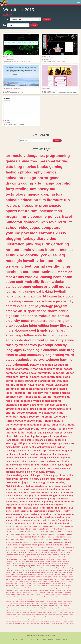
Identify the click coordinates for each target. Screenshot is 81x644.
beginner (34, 619)
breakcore (68, 492)
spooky (58, 608)
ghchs (69, 450)
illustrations (9, 590)
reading (22, 189)
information (25, 389)
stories (11, 287)
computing (29, 531)
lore (29, 393)
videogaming (55, 566)
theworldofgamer (9, 60)
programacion (51, 205)
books (43, 167)
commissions (16, 306)
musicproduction (68, 592)
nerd (38, 555)
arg (62, 255)
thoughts (62, 381)
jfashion (30, 486)
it (31, 369)
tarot (8, 454)
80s (17, 526)
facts (45, 608)
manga (48, 183)
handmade (38, 595)
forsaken (28, 588)
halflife (66, 612)
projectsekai (59, 623)
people (68, 553)
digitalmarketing (45, 564)
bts (12, 534)
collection (48, 539)
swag (16, 502)
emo (35, 272)
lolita (51, 523)
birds (33, 409)
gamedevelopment (17, 425)
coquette (65, 458)
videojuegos (30, 227)
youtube (13, 233)
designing (30, 517)
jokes (7, 617)
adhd (41, 606)
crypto (10, 409)
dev (23, 523)
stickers (28, 529)
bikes (14, 592)
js (49, 553)
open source (37, 635)
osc (27, 475)
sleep (63, 425)
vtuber (70, 373)
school (12, 227)
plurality (52, 534)
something (40, 608)
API (38, 640)
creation (38, 572)
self (73, 619)
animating (34, 608)
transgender (12, 440)
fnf (48, 479)
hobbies (21, 385)
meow (62, 489)
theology (24, 579)
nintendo (56, 393)
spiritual (7, 619)
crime (36, 597)
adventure (25, 479)
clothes (28, 335)
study (10, 360)
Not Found (7, 120)
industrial (46, 599)
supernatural (26, 545)
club (61, 615)
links (33, 475)
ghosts (57, 581)
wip (41, 413)
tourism (59, 561)
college (24, 534)
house (60, 597)
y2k (44, 255)
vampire (8, 595)
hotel (49, 619)
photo (9, 436)
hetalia (29, 606)
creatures (28, 608)
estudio (35, 583)
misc (28, 523)
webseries (22, 581)
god (44, 520)
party (55, 603)
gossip (65, 621)
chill (43, 566)
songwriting (56, 612)
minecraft (14, 222)
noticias (24, 595)
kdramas (58, 590)
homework (60, 570)
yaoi (71, 429)
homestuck (56, 296)
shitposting (24, 568)
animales (22, 561)
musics (62, 610)
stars (12, 499)
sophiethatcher (51, 93)
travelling (49, 517)
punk (10, 296)
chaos (32, 597)
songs (9, 514)
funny (54, 325)
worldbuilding (58, 266)
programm (31, 610)
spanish (28, 508)
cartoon (35, 454)
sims (24, 603)
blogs (66, 377)
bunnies (37, 508)
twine (59, 511)
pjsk (55, 495)
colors (31, 568)
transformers (11, 529)
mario (65, 529)
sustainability (31, 577)
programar (24, 542)
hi (28, 557)
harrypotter (28, 583)
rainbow (61, 612)
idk (47, 244)
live (31, 590)
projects (45, 425)
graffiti (50, 577)
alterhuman (20, 575)
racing (28, 566)
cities (42, 621)
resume (62, 429)
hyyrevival (7, 123)
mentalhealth (13, 447)
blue (56, 526)
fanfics (61, 606)
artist (22, 311)
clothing (11, 389)
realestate (41, 529)
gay (8, 364)
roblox (11, 205)
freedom (32, 557)
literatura (51, 547)
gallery (31, 472)
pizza (30, 468)
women (8, 572)
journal (39, 266)
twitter (53, 61)
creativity (13, 321)
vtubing (12, 610)
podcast (23, 502)
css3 (56, 597)
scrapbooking (53, 588)
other (55, 425)
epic (7, 545)
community (36, 355)
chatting (8, 557)
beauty (34, 365)
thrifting (64, 568)
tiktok (70, 550)
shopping (52, 389)
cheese (67, 610)
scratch (9, 526)
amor (68, 489)
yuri (39, 475)
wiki (20, 443)
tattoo (17, 586)
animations (20, 458)
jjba (47, 586)
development (34, 340)
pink (30, 244)
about (38, 397)
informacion (42, 583)
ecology (24, 553)
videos (38, 250)
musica (33, 194)
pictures (10, 511)
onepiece (63, 581)
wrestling (25, 505)
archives (22, 588)
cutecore (24, 287)
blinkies (50, 405)
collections (64, 617)
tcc (73, 553)
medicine (51, 461)
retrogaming (59, 542)
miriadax (13, 595)
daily (45, 610)
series (32, 316)
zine (43, 479)
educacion (45, 369)
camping (26, 590)
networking (50, 572)
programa (70, 570)
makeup (44, 316)
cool (32, 330)
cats (9, 167)
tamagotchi (49, 612)
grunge (9, 523)
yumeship (24, 599)
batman (12, 581)
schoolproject (10, 583)
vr (35, 433)
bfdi (31, 499)
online (70, 475)
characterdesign (15, 475)
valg (22, 93)
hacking (66, 360)
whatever (24, 539)
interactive (58, 465)
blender (21, 486)
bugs (60, 413)
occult (19, 421)
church (43, 595)
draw (62, 545)
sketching (22, 566)
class (21, 590)
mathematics (63, 468)
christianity (34, 502)
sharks (45, 526)
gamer (37, 547)
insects (44, 547)
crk (65, 599)
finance (48, 421)
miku (8, 550)
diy (71, 301)
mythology (39, 482)
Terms (58, 640)
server (69, 581)
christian (53, 570)
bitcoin (43, 531)
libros (15, 495)
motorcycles (66, 615)
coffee (10, 381)
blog (18, 167)
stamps (33, 461)
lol (70, 486)
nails (38, 586)
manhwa (45, 534)
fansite (50, 482)
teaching (21, 472)
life (70, 222)
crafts (59, 261)
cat (39, 291)
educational (69, 514)
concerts (30, 586)
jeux (43, 615)
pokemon (29, 233)
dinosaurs (37, 523)
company (68, 586)
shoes (19, 557)
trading (68, 545)
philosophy (28, 205)
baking (48, 291)
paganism (69, 601)
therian (62, 547)
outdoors (35, 514)
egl (23, 570)
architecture (48, 381)
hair (52, 575)
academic (57, 575)
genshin (48, 436)
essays (60, 450)
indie (9, 330)
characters (39, 321)
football (60, 291)
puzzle (27, 443)
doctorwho (58, 621)
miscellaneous (9, 615)
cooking (32, 255)
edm (21, 559)
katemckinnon (63, 93)
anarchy (55, 577)
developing (28, 615)
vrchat (20, 603)
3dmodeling (64, 520)
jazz (34, 529)
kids (49, 592)
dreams (65, 436)
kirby (53, 559)
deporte (58, 523)
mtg (37, 599)
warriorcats (39, 539)
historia (22, 547)
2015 (22, 61)
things (17, 520)
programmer (58, 539)
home (8, 495)
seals (28, 595)
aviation (48, 575)
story (60, 340)
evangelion (9, 601)
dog (67, 461)
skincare (44, 555)
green (37, 553)
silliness (57, 610)
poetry (43, 189)
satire (33, 603)
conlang (34, 588)
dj (19, 545)
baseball (51, 537)
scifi (55, 287)
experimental (22, 401)
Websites (12, 10)
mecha (48, 623)
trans (52, 321)
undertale (39, 389)
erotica (64, 583)
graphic (35, 505)
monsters (53, 550)
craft (17, 511)
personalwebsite (27, 413)
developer (69, 443)
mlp (46, 393)
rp (31, 482)
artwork (8, 564)
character (40, 588)
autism (34, 425)
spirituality (44, 373)
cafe (48, 529)
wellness (71, 577)
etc (68, 287)
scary (64, 572)
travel (67, 216)
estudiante (9, 561)
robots (24, 461)
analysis (54, 564)
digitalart (12, 316)
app (45, 450)
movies (30, 167)
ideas (30, 559)
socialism (14, 553)
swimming (54, 553)
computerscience (24, 537)
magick (46, 606)
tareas (15, 615)
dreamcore (11, 492)
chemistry (66, 531)
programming (58, 156)
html (35, 211)
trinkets (63, 555)
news (57, 277)
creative (11, 397)
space (10, 282)
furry (10, 189)
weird (70, 355)
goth (69, 296)
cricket (58, 557)
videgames (33, 621)
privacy (52, 499)
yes (57, 547)
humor (22, 468)
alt (13, 526)
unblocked (69, 526)
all (61, 433)
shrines (35, 590)
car (41, 505)
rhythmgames (31, 599)
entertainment (46, 335)
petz (61, 566)
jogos (25, 482)
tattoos (33, 555)
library (7, 575)
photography (31, 172)
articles (25, 592)
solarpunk (46, 621)
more (21, 612)
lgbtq (33, 325)
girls (40, 526)
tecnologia (60, 417)
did (12, 570)
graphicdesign (17, 325)
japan (9, 393)
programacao (20, 572)
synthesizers (59, 595)
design (30, 178)
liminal (68, 588)
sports (11, 211)
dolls (44, 429)
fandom (47, 261)
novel (53, 529)
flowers (32, 385)
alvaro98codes (47, 60)
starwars (9, 531)
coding (27, 183)
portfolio (63, 183)
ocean (57, 486)
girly (59, 550)
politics (54, 216)
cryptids (62, 579)
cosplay (38, 393)
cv (65, 570)
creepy (18, 534)
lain (57, 433)
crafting (11, 413)
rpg (52, 330)
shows (52, 311)
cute (54, 189)
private (38, 621)
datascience (33, 612)
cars (27, 272)
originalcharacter (59, 599)
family (50, 458)
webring (50, 615)
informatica (54, 377)
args (70, 537)
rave (35, 623)
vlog (57, 537)
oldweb (24, 377)
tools (22, 529)
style (37, 495)
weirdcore (12, 377)
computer (12, 373)
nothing (56, 401)
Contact (65, 640)
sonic (10, 340)
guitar (50, 340)
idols (37, 601)
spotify (49, 61)
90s (62, 287)
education (29, 200)
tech (58, 211)
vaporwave (62, 385)
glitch (72, 579)
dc (19, 553)
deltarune (58, 373)
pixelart (62, 301)
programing (16, 216)
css (38, 301)
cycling (22, 583)
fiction (46, 282)
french (64, 590)
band (39, 421)
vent (45, 523)
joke (18, 608)
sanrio (63, 311)
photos (23, 373)
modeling (47, 557)
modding (17, 465)
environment (32, 526)
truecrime (31, 553)
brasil (66, 523)
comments (27, 61)
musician (53, 619)
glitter (29, 619)
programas (9, 555)
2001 (11, 124)
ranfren (62, 619)
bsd (68, 555)
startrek (69, 590)
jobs (42, 610)
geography (27, 520)
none (20, 508)
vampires (24, 436)
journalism (12, 468)
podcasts (30, 550)
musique (42, 617)
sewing (20, 355)
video (51, 238)
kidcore (37, 561)
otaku (60, 583)
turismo (36, 564)
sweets (22, 608)
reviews (39, 360)
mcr (18, 539)
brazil (47, 570)
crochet (20, 296)
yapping (8, 579)
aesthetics (23, 360)
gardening (60, 244)
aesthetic (14, 272)
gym (18, 450)
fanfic (33, 447)
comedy (60, 345)
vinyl (11, 603)
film (43, 200)
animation (14, 178)
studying (29, 495)
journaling (13, 291)
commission (23, 606)
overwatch (39, 612)
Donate (22, 640)
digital (46, 401)
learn (25, 559)
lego (31, 542)
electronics (49, 350)
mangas (65, 577)
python (61, 447)
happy (71, 615)
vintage (58, 369)
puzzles (39, 468)
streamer (23, 623)
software (48, 301)
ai (7, 255)
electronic (52, 520)
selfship (36, 592)
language (20, 393)
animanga (42, 559)
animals (13, 200)
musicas (12, 619)
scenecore (69, 502)
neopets (8, 610)
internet (52, 250)
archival (14, 621)
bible (60, 564)
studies (69, 617)
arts (47, 287)
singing (42, 409)
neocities (41, 590)
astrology (11, 443)
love (53, 222)
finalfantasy (8, 612)
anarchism (60, 517)
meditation (8, 592)
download (18, 619)
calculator (51, 606)
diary (41, 238)
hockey (47, 561)
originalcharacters (17, 369)
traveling (60, 482)
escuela (49, 545)
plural (66, 566)
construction (61, 534)
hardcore (14, 566)
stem (26, 621)
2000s (61, 233)
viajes (7, 606)
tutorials (14, 579)
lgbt (31, 306)
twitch (27, 492)
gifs (15, 489)
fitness (29, 397)
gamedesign (13, 461)
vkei (20, 489)
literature (55, 200)
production (11, 508)
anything (47, 417)
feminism (57, 514)
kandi (24, 557)
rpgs (8, 505)
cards (47, 590)
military (68, 608)
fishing (16, 561)
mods (45, 577)
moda (71, 425)
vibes (22, 617)
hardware (70, 547)
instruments (71, 621)
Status (51, 640)
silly (36, 282)
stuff (20, 282)
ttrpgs (66, 393)
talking (17, 583)
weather (38, 550)
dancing (10, 450)
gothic (9, 458)
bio (57, 458)
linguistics (36, 436)
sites (26, 575)
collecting (60, 440)
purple (27, 572)
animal (19, 595)
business (48, 272)
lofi (50, 621)
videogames (10, 61)
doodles (51, 603)
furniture (69, 572)
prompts (63, 608)
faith (53, 621)
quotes (68, 579)
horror (43, 178)
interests (11, 433)
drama (16, 555)
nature (24, 211)
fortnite (35, 465)
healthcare (30, 561)
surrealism (56, 555)
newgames (17, 61)
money (24, 405)
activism (59, 502)
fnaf (35, 369)
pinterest (51, 511)
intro (8, 465)
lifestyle (66, 325)
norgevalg (7, 91)
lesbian (40, 517)
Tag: (5, 25)
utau (71, 508)
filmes (35, 545)
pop (36, 542)
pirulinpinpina (47, 91)
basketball (46, 365)
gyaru (69, 465)
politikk (7, 93)
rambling (67, 606)
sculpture (9, 568)
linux (14, 255)
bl (72, 520)
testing (47, 397)
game (54, 178)
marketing (13, 301)
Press (44, 640)
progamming (47, 502)
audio (20, 492)
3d (44, 296)
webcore (52, 360)
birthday (47, 475)
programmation (31, 601)
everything (31, 350)
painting (29, 291)
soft (16, 581)
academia (16, 568)
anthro (19, 615)
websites (62, 405)
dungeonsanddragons (50, 617)
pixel (51, 486)
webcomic (15, 266)
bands (33, 566)
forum (64, 550)
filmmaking (46, 514)
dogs (39, 244)
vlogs (7, 603)
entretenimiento (24, 610)
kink (54, 615)
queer (53, 255)
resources (11, 482)
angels (28, 555)
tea (72, 531)
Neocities (28, 635)
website (58, 282)
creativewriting (49, 601)
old (18, 529)
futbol (22, 433)
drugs (60, 572)
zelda (37, 603)
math (28, 282)
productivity (18, 623)
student (9, 520)
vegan (25, 612)
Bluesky (52, 635)
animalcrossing (43, 603)
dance (41, 311)
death (47, 505)
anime (24, 161)
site (69, 409)
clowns (61, 526)
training (18, 599)
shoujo (23, 615)
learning (46, 277)
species (51, 586)
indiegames (46, 495)
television (24, 429)
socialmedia (27, 511)
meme (25, 447)
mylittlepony (23, 601)
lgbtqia (8, 553)
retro (62, 222)
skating (56, 545)
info (26, 409)
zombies (58, 617)
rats (56, 572)
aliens (52, 450)
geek (49, 610)
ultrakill (41, 597)
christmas (53, 623)
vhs (69, 557)
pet (64, 623)
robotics (46, 508)
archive (11, 311)
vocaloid (32, 277)
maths (17, 523)
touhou (45, 465)
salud (13, 550)
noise (61, 495)
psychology (44, 306)
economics (44, 553)
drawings (45, 454)
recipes (45, 492)
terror (19, 597)
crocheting (23, 586)
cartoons (47, 233)
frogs (13, 572)
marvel (16, 454)
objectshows (41, 486)
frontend (70, 603)
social (33, 373)
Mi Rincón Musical (48, 57)
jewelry (66, 511)
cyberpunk (21, 364)
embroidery (9, 608)
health (67, 277)
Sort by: (6, 19)
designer (52, 608)
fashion (12, 172)
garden (35, 581)
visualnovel (29, 570)
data (53, 479)
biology (10, 385)
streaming (13, 335)
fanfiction (65, 272)
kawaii (29, 261)
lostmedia (12, 599)
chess (27, 465)
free (24, 450)
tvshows (30, 421)
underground (24, 619)
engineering (55, 355)
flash (13, 539)
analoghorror (62, 588)
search (8, 559)
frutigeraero (27, 440)
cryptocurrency (10, 586)
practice (45, 581)
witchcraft (12, 417)
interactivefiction (62, 603)
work (30, 433)
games (12, 161)
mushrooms (8, 621)
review (43, 586)
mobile (64, 575)
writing (62, 161)
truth (7, 581)
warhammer (17, 617)
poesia (57, 606)
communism (22, 499)
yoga (14, 537)
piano (64, 486)
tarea (46, 615)
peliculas (36, 492)
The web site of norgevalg (12, 89)
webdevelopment (47, 447)
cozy (17, 542)
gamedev (31, 222)
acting (52, 531)
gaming (56, 167)
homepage (15, 559)
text (23, 564)
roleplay (12, 345)
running (69, 495)
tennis (39, 566)
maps (50, 555)
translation (43, 537)
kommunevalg (13, 93)
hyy (17, 124)
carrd (42, 461)
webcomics (28, 345)
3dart (52, 579)
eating (36, 570)
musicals (11, 486)
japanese (50, 413)
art (8, 156)
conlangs (11, 617)
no (20, 482)
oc (22, 255)
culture (38, 287)
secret (28, 623)
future (40, 599)
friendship (18, 570)
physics (36, 401)
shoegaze (46, 597)
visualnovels (35, 450)
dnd (24, 316)
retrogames (41, 575)
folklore (51, 599)
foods (54, 508)
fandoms (58, 397)
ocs (33, 189)
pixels (61, 461)
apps (56, 436)
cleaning (59, 559)
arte (38, 183)
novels (27, 489)
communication (67, 595)
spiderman (19, 592)
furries (10, 421)
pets (43, 377)
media (10, 277)
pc (6, 61)
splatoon (46, 443)
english (25, 454)
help (38, 534)
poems (50, 440)
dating (29, 603)
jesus (37, 531)
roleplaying (12, 479)
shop (41, 385)
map (7, 623)
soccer (68, 369)
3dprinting (62, 553)
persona (42, 545)
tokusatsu (19, 621)
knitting (42, 433)
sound (14, 557)
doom (70, 534)
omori (26, 514)
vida (68, 599)
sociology (66, 561)
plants (62, 335)
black (33, 615)
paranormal (62, 499)
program (61, 306)
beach (44, 612)
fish (16, 436)
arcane (45, 619)
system (68, 433)
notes (46, 588)
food (34, 161)
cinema (28, 301)
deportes (49, 468)
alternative (12, 405)
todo (26, 617)
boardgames (57, 505)
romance (40, 440)
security (40, 472)
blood (7, 599)
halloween (66, 564)
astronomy (37, 405)
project (19, 381)
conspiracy (29, 564)
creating (16, 590)
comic (26, 250)
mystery (51, 472)
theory (16, 588)
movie (50, 385)
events (52, 429)
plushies (16, 505)
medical (22, 555)
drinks (58, 619)
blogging (13, 238)
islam (14, 608)
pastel (15, 545)
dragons (10, 472)
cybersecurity (56, 409)
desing (17, 612)
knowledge (56, 568)
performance (43, 592)
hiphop (53, 492)
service (8, 566)
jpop (15, 531)
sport (31, 311)
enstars (35, 559)
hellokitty (63, 508)
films (20, 277)
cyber (31, 539)
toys (59, 443)
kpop (45, 194)
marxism (12, 606)
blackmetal (72, 624)
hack (58, 615)
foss (60, 577)
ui (23, 621)
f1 (11, 545)
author (65, 559)
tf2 (7, 499)
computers (51, 227)
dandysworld (35, 606)
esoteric (49, 583)
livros (42, 561)
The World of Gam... (10, 57)
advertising (15, 601)
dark (21, 495)
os (56, 592)
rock (62, 350)
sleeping (11, 429)
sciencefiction (32, 575)
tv (37, 261)
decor (53, 595)
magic (63, 389)
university (8, 577)
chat (68, 397)
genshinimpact (17, 577)
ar (62, 621)
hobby (36, 479)
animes (36, 443)
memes (66, 250)
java (40, 542)
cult (73, 612)
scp (28, 612)
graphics (34, 296)
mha (70, 612)
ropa (53, 557)
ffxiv (60, 492)
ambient (13, 575)
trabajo (69, 619)
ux (31, 581)
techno (45, 550)
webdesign (61, 365)
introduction (51, 489)
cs (50, 590)
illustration (15, 244)
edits (38, 623)
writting (41, 570)
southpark (29, 547)
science (46, 211)
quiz (55, 601)
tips (66, 619)
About (15, 640)
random (12, 250)
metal (25, 321)
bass (13, 612)
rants (19, 579)
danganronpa (40, 499)
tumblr (35, 537)
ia (48, 608)
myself (9, 489)
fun (67, 200)
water (27, 581)
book (20, 397)
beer (32, 623)
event (8, 539)
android (9, 517)
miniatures (40, 619)
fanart (60, 330)
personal (47, 161)
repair (17, 606)
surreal (32, 572)
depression (48, 568)
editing (44, 325)
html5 (19, 409)
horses (66, 539)
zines (10, 355)
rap (54, 443)
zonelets (35, 489)
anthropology (32, 579)
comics (50, 172)
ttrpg (71, 350)
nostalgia (21, 124)
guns (63, 586)
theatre (59, 421)
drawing (13, 183)
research (35, 417)
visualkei (17, 610)
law (42, 489)
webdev (23, 526)
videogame (37, 216)
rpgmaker (51, 581)
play (53, 590)
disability (42, 601)
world (48, 559)
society (57, 579)
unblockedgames (67, 597)
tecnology (30, 617)
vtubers (59, 529)
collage (37, 520)
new (65, 601)
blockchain (39, 577)
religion (63, 321)
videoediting (69, 542)
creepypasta (63, 479)
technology (16, 194)
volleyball (19, 517)
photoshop (36, 617)
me (54, 316)
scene (69, 340)
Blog (33, 640)
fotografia (32, 534)
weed (15, 547)
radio (9, 401)
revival (7, 124)
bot (35, 586)
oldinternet (38, 615)
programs (58, 586)
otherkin (64, 557)
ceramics (39, 579)
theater (58, 531)
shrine (9, 502)
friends (43, 330)
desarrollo (43, 623)
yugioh (67, 623)
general (44, 572)
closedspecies (39, 568)
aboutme (21, 330)
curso (47, 566)
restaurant (40, 557)
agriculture (11, 623)
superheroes (9, 588)
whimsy (21, 531)
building (54, 583)
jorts (45, 93)
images (9, 537)
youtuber (60, 601)
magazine (46, 579)
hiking (42, 458)
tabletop (9, 547)
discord (35, 377)
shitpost (60, 592)
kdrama (53, 561)
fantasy (29, 238)
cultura (14, 564)
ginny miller (46, 89)
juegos (24, 417)
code (19, 340)
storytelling (32, 381)
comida (63, 316)
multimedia (10, 542)
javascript (46, 345)
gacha (24, 577)
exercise (15, 603)
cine (68, 517)
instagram (58, 61)
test (28, 266)
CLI (28, 640)
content (48, 595)
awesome (18, 514)
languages (14, 350)
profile (35, 429)
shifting (53, 610)
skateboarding (60, 454)
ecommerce (39, 511)
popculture (59, 475)
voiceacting (13, 597)
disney (53, 592)
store (51, 526)
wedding (70, 568)
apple (28, 597)
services (63, 537)
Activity (8, 15)
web (44, 222)
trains (8, 534)
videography (48, 542)
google (23, 597)
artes (19, 564)
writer (40, 581)
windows (33, 458)
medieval (69, 575)
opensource (21, 550)
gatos (50, 433)
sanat (32, 595)
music (63, 61)
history (57, 194)
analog (8, 570)
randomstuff (37, 610)
